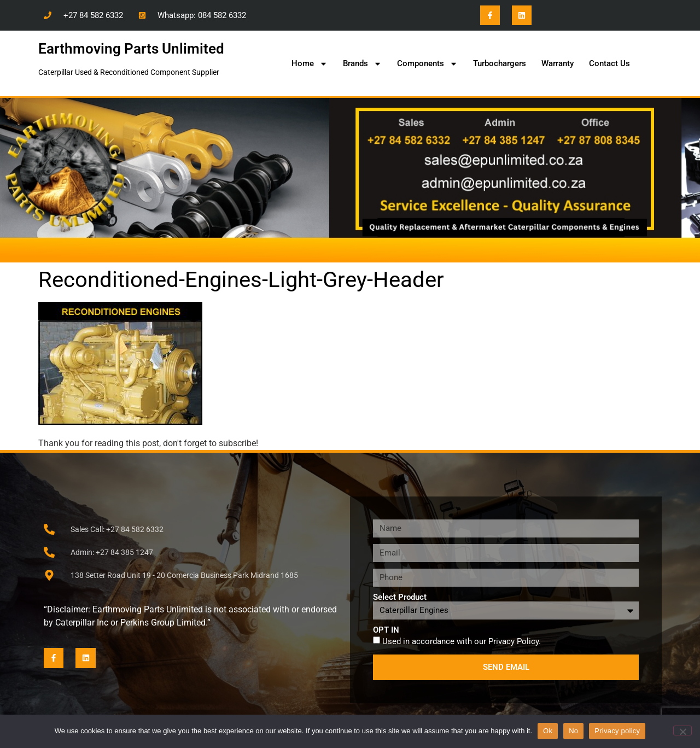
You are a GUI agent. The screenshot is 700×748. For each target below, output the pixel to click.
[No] (682, 731)
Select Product (400, 597)
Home (310, 64)
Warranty (558, 63)
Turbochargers (500, 63)
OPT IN (386, 630)
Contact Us (609, 63)
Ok (548, 731)
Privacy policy (617, 731)
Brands (362, 64)
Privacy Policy (514, 641)
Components (427, 64)
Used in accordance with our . (462, 641)
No (573, 731)
